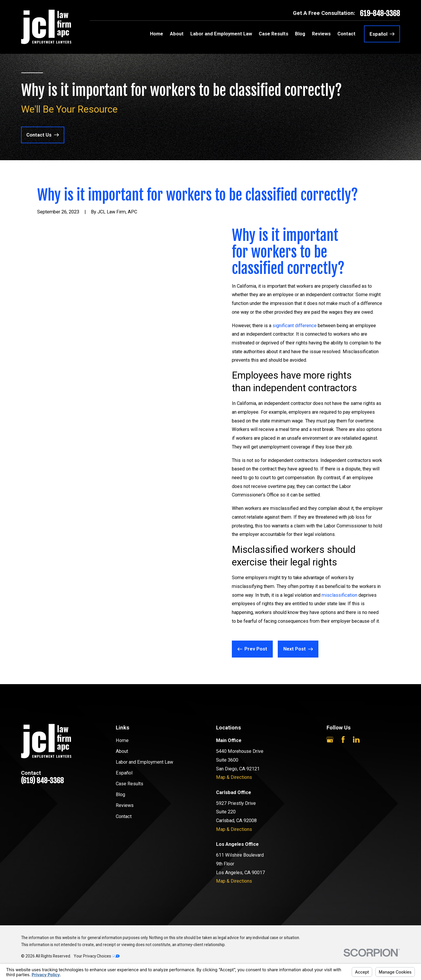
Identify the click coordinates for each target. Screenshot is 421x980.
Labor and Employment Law (144, 762)
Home (122, 740)
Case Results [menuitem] (274, 34)
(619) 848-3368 (42, 781)
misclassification (339, 595)
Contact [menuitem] (346, 34)
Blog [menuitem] (300, 34)
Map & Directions (234, 777)
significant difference (295, 326)
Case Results (130, 784)
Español (124, 773)
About (122, 751)
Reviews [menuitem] (321, 34)
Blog (120, 794)
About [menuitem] (177, 34)
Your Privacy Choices (97, 956)
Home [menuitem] (157, 34)
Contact (124, 816)
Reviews (125, 805)
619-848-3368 (380, 13)
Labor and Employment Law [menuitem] (221, 34)
